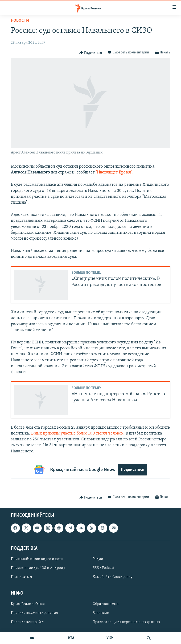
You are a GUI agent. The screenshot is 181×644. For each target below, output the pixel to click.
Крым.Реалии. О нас (28, 604)
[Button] (91, 53)
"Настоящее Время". (114, 172)
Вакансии (101, 613)
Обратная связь (105, 604)
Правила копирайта (28, 622)
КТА (71, 638)
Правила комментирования (34, 613)
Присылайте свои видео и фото (37, 559)
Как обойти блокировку (113, 577)
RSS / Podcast (103, 568)
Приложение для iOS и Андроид (38, 568)
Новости (20, 21)
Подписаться (133, 470)
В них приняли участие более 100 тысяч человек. (78, 433)
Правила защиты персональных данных (126, 622)
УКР (110, 638)
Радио (98, 559)
